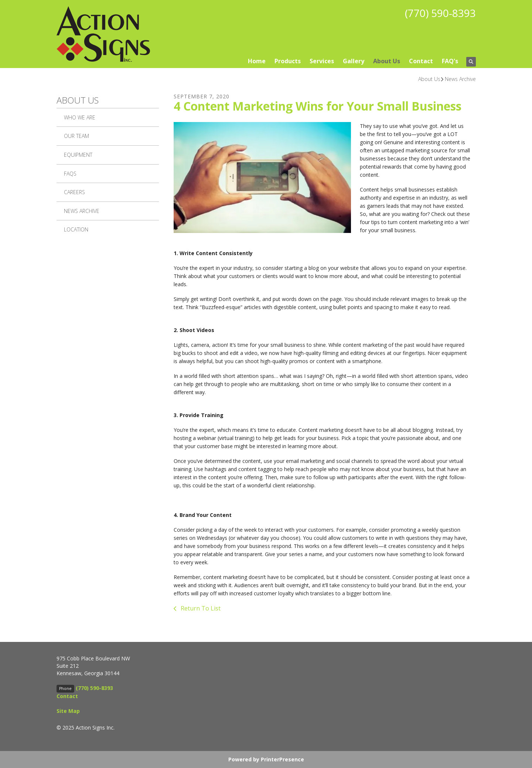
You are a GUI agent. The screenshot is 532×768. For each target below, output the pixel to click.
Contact (421, 61)
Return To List (200, 608)
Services (322, 61)
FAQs (70, 174)
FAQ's (450, 61)
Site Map (68, 711)
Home (257, 61)
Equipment (78, 155)
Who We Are (80, 117)
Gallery (354, 61)
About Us (387, 61)
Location (76, 229)
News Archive (460, 79)
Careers (74, 192)
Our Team (76, 136)
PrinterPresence (282, 759)
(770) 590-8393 (440, 13)
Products (288, 61)
